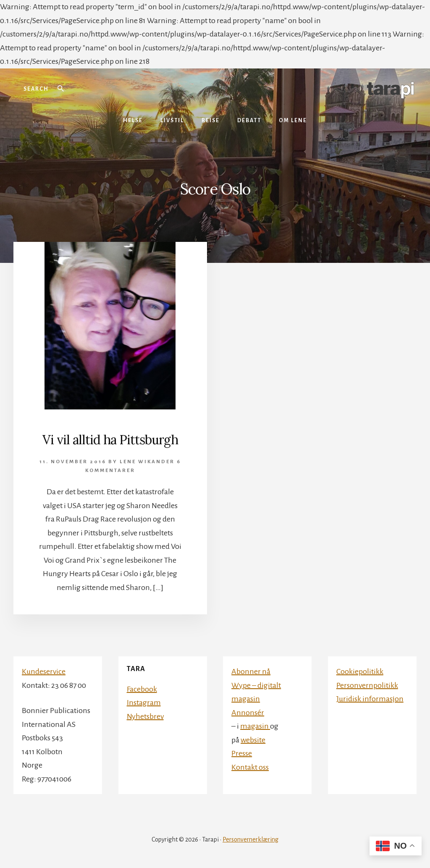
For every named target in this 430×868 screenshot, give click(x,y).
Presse (242, 753)
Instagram (144, 703)
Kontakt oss (250, 767)
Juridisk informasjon (370, 699)
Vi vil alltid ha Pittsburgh (110, 440)
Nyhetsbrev (145, 716)
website (253, 740)
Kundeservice (44, 671)
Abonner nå (251, 671)
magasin (255, 726)
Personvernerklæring (250, 839)
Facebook (142, 689)
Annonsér (248, 713)
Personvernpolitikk (367, 685)
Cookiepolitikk (360, 671)
